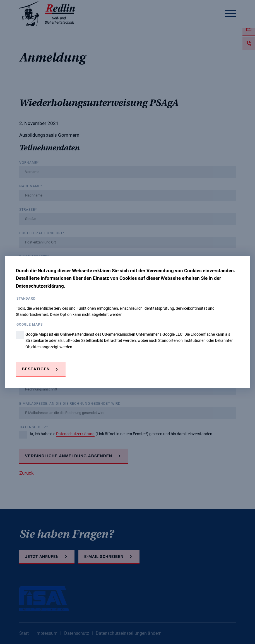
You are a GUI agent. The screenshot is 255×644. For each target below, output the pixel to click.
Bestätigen (36, 369)
